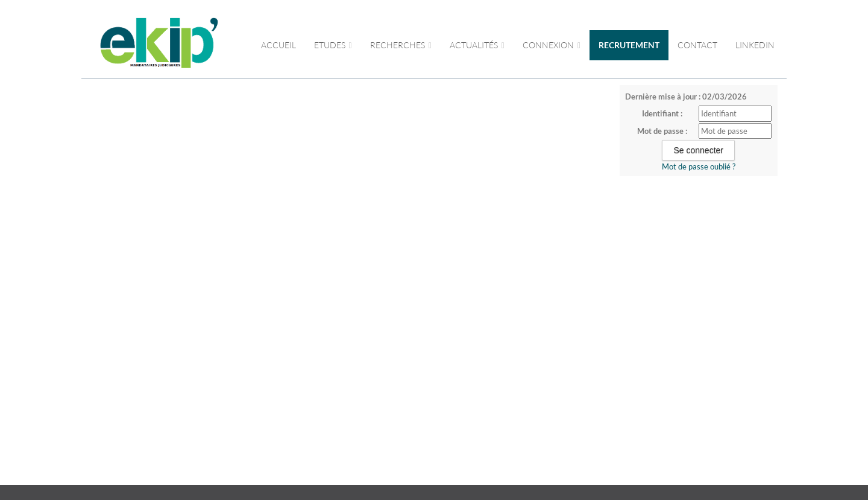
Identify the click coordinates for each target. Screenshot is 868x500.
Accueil (278, 45)
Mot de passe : (662, 131)
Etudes (333, 45)
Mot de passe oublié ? (699, 166)
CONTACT (697, 45)
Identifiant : (662, 113)
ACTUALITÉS (477, 45)
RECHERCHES (401, 45)
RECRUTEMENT (629, 45)
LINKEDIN (755, 45)
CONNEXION (552, 45)
